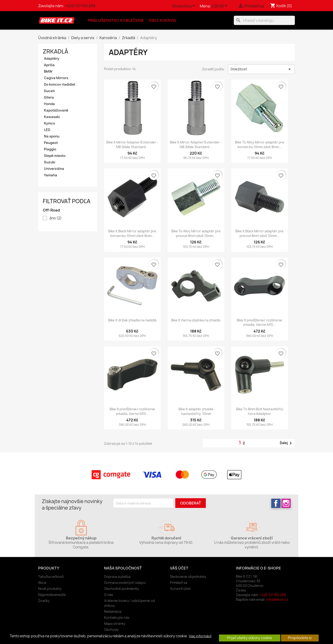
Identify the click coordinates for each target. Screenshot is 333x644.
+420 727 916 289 (80, 6)
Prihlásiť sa (179, 583)
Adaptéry (52, 59)
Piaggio (50, 149)
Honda (49, 104)
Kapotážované (56, 110)
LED (47, 130)
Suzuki (50, 162)
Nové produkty (50, 589)
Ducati (49, 91)
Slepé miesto (55, 156)
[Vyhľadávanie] (264, 20)
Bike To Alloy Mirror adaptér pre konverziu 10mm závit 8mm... (260, 145)
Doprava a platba (117, 577)
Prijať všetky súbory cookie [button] (250, 638)
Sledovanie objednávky (188, 577)
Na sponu (52, 136)
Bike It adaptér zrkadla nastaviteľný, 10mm (196, 411)
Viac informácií (200, 636)
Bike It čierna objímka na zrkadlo (196, 320)
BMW (48, 72)
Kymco (49, 123)
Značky (44, 601)
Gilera (49, 97)
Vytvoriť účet (180, 589)
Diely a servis (163, 20)
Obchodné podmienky (122, 589)
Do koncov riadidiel (60, 84)
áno (56, 218)
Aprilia (49, 65)
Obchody (111, 630)
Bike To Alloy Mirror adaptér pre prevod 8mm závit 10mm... (196, 233)
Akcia (42, 583)
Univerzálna (54, 169)
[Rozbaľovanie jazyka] (184, 6)
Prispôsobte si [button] (300, 638)
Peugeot (51, 143)
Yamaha (51, 175)
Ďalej (287, 443)
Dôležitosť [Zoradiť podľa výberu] (261, 69)
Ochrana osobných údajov (125, 583)
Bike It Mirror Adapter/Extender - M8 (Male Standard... (132, 145)
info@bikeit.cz (277, 599)
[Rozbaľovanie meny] (220, 6)
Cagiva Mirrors (56, 78)
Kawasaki (52, 117)
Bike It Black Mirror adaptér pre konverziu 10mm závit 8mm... (132, 233)
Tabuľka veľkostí (51, 577)
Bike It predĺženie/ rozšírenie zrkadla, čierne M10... (259, 322)
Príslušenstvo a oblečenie (116, 20)
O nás (109, 595)
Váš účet (179, 568)
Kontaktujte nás (117, 618)
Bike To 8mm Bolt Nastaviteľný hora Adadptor (260, 411)
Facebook (276, 503)
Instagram (286, 503)
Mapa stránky (115, 624)
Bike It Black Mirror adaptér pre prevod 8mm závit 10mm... (259, 233)
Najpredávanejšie (52, 595)
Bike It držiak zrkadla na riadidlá (132, 320)
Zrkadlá (55, 51)
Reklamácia (113, 611)
